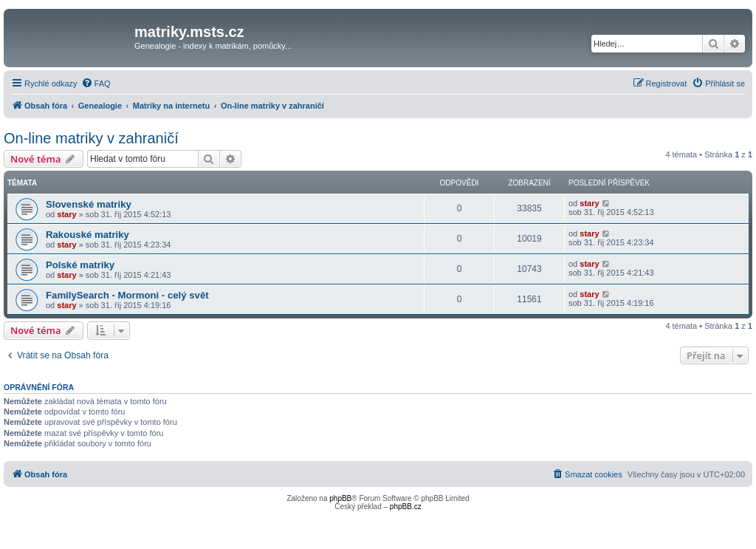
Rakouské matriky (87, 235)
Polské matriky (80, 265)
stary (66, 214)
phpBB (340, 498)
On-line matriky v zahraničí (91, 138)
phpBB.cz (406, 507)
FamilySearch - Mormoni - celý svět (127, 295)
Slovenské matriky (89, 204)
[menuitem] (96, 83)
